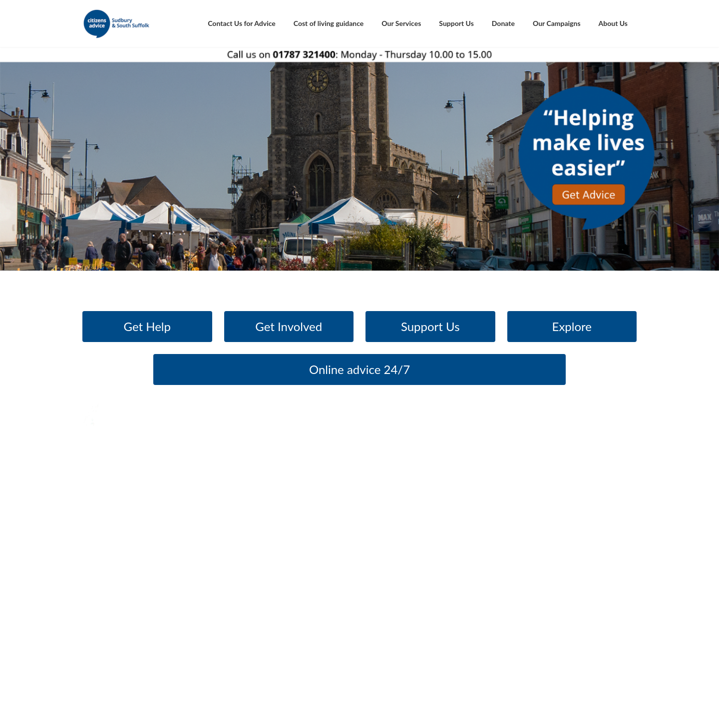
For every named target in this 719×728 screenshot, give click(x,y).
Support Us (430, 326)
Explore (572, 326)
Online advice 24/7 (359, 369)
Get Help (147, 326)
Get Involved (289, 326)
